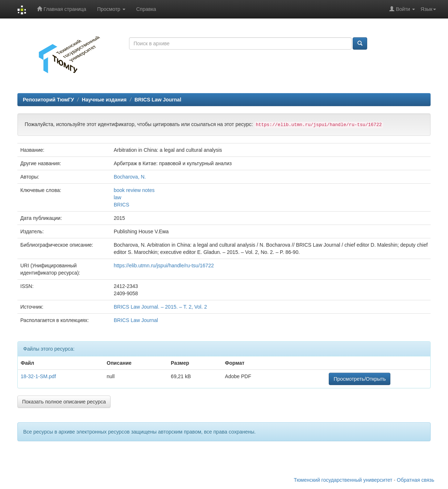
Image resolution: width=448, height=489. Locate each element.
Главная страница (61, 9)
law (118, 197)
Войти (402, 9)
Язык (428, 9)
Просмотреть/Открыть (360, 379)
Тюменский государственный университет (343, 480)
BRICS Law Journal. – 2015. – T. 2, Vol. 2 (160, 307)
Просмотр (111, 9)
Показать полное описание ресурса (64, 402)
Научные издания (104, 100)
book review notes (134, 190)
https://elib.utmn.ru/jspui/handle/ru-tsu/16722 (164, 266)
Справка (146, 9)
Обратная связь (416, 480)
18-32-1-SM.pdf (38, 376)
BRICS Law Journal (158, 100)
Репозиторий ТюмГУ (48, 100)
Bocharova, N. (130, 177)
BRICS (122, 205)
